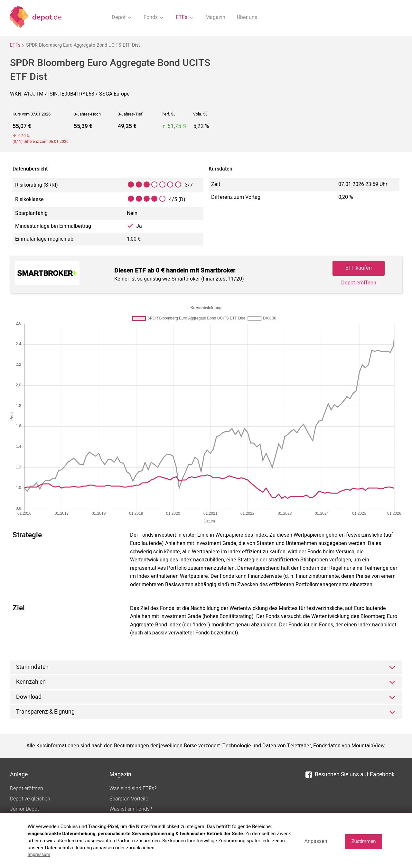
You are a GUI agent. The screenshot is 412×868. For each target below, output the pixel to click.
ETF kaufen (359, 268)
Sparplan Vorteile (129, 799)
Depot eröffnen (359, 283)
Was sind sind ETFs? (133, 789)
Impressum (39, 854)
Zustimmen (364, 841)
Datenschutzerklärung (69, 848)
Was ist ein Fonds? (131, 809)
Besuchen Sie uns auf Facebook (350, 775)
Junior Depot (24, 809)
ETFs (15, 45)
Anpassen (316, 841)
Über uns (247, 17)
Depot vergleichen (30, 799)
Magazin (215, 17)
